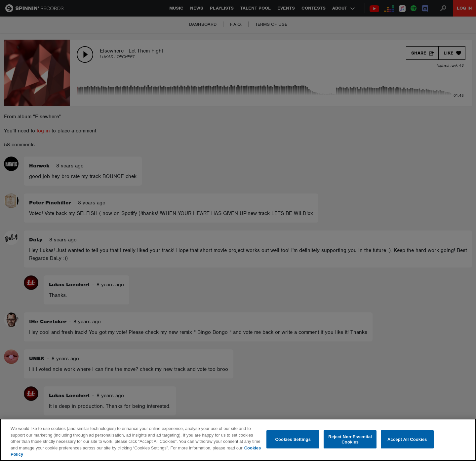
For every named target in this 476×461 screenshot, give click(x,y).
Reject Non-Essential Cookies (350, 439)
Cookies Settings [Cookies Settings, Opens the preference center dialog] (293, 439)
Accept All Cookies (407, 439)
